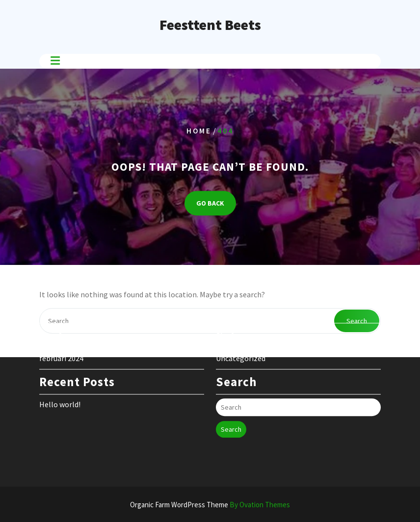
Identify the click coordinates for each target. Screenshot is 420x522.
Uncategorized (241, 340)
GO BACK (210, 203)
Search (231, 411)
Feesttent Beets (210, 25)
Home (199, 131)
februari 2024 (61, 340)
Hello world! (60, 386)
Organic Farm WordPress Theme (210, 505)
